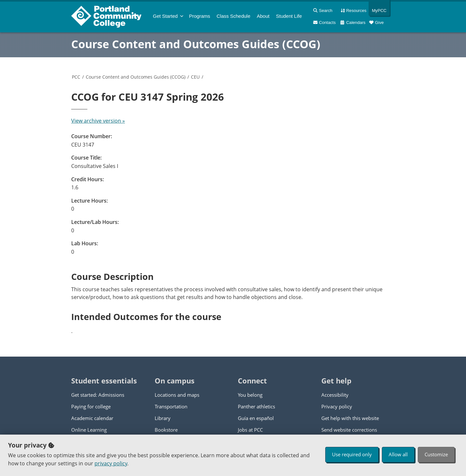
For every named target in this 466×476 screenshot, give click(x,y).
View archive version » (98, 121)
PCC (76, 77)
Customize (436, 454)
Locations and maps (177, 395)
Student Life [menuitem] (289, 16)
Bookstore (166, 430)
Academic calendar (92, 418)
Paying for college (91, 406)
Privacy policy (337, 406)
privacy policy (111, 463)
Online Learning (89, 430)
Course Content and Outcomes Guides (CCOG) (196, 44)
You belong (250, 395)
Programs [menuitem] (200, 16)
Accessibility (335, 395)
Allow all (398, 454)
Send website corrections (349, 430)
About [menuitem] (263, 16)
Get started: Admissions (98, 395)
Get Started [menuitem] (166, 16)
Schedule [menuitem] (233, 16)
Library (163, 418)
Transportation (171, 406)
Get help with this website (350, 418)
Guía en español (256, 418)
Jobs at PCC (250, 430)
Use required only (352, 454)
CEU (195, 77)
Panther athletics (256, 406)
